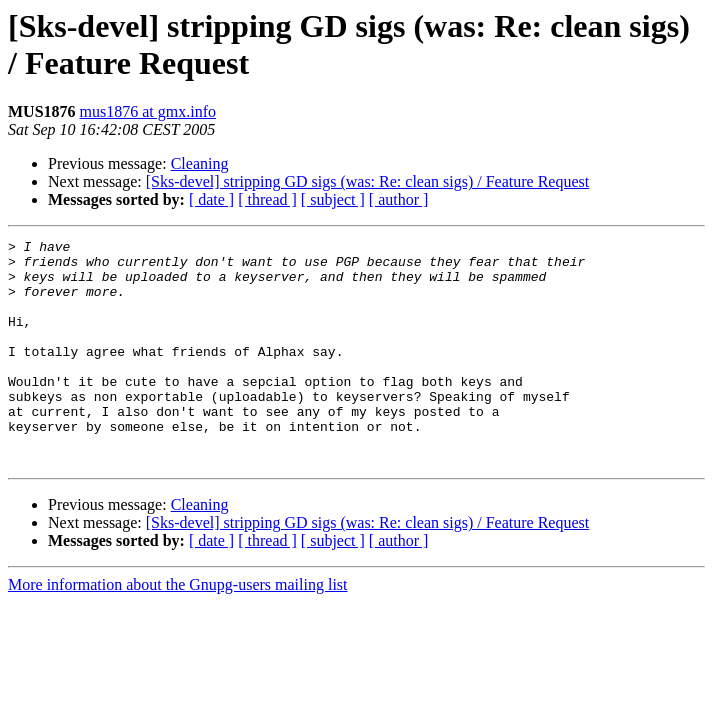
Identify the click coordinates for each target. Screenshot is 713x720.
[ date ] (211, 199)
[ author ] (399, 199)
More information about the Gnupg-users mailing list (178, 629)
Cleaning (200, 163)
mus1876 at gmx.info (148, 111)
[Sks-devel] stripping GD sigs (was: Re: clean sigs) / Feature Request (367, 181)
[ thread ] (267, 199)
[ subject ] (333, 199)
